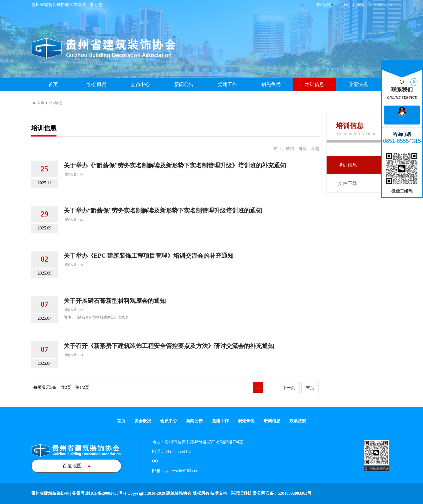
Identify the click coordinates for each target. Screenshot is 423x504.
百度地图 (76, 466)
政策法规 (358, 84)
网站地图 (323, 5)
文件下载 (348, 183)
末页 (310, 388)
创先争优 (271, 84)
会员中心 (140, 84)
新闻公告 (184, 84)
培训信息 (315, 84)
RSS (346, 5)
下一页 (289, 388)
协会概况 (97, 84)
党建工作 (227, 84)
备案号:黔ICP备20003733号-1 (99, 493)
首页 (53, 84)
